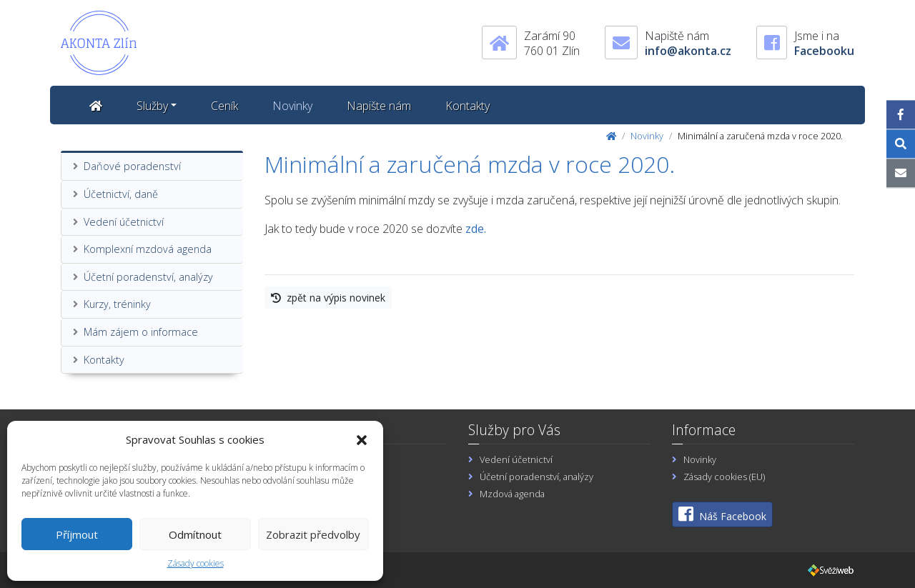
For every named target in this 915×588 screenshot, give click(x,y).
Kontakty (468, 106)
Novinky (292, 106)
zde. (476, 229)
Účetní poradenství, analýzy (148, 277)
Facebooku (824, 51)
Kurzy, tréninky (117, 304)
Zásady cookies (196, 563)
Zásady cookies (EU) (724, 477)
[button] (362, 439)
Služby (152, 106)
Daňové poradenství (132, 166)
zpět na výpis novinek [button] (328, 298)
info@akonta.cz (688, 51)
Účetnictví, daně (121, 194)
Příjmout (77, 534)
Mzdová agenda (512, 494)
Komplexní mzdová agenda (148, 249)
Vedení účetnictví (124, 222)
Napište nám (379, 106)
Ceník (224, 106)
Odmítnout (195, 534)
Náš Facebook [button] (722, 514)
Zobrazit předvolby (313, 534)
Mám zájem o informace (141, 332)
